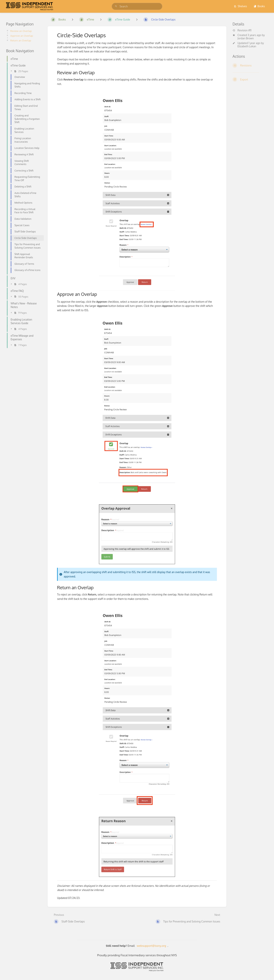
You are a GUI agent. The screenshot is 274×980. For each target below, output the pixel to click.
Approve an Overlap (22, 36)
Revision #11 (242, 30)
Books (259, 6)
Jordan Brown (246, 38)
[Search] (116, 6)
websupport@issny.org (151, 946)
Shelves (240, 6)
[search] (137, 6)
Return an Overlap (21, 40)
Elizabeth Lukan (247, 46)
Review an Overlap (21, 31)
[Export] (250, 79)
